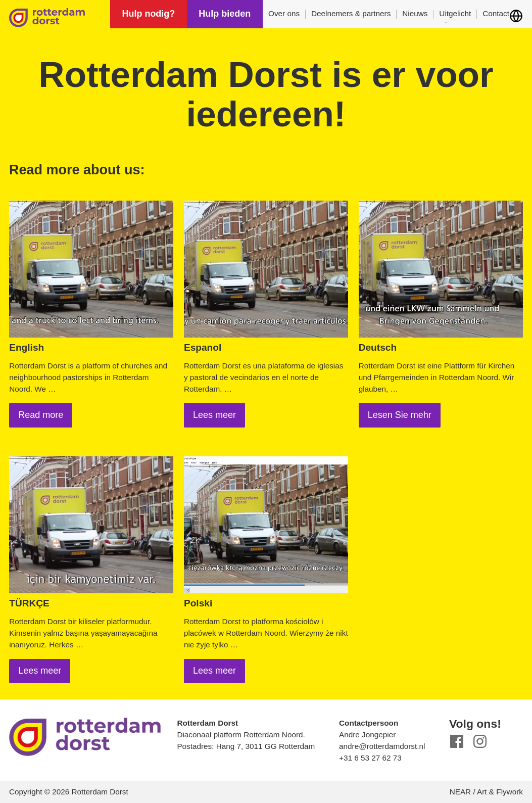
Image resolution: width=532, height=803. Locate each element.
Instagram (480, 742)
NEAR (461, 792)
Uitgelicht (455, 13)
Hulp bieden (225, 14)
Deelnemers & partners (351, 13)
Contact (496, 13)
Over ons (284, 13)
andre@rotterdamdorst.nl (382, 746)
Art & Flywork (500, 792)
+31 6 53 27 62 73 (370, 758)
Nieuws (415, 13)
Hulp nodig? (148, 14)
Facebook (457, 742)
